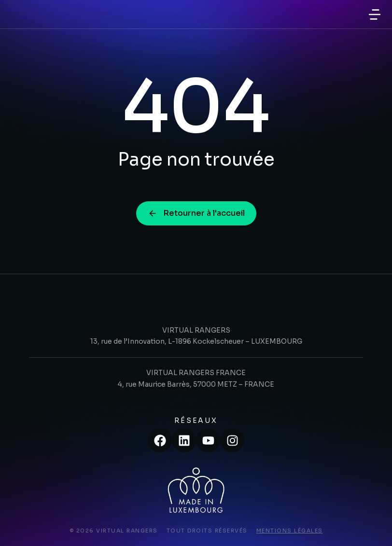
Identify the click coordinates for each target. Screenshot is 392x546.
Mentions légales (290, 531)
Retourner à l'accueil (196, 213)
